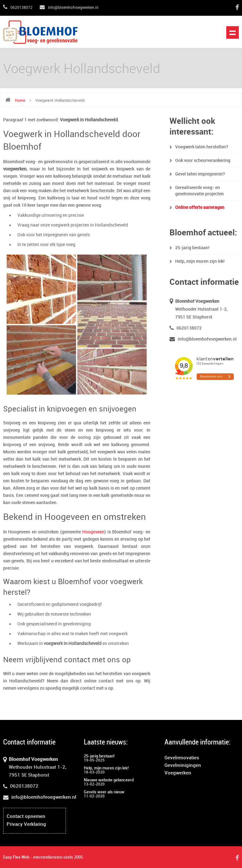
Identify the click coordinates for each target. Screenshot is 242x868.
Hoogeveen (93, 532)
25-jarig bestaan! (192, 248)
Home (20, 101)
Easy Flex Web (16, 857)
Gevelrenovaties (182, 758)
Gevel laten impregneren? (200, 174)
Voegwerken (178, 773)
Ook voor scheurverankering (203, 161)
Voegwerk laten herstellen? (202, 147)
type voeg (66, 245)
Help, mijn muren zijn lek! (200, 261)
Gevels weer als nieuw (104, 792)
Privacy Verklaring (26, 825)
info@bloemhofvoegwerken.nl (69, 8)
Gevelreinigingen (183, 766)
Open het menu (233, 32)
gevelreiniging (77, 624)
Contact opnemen (26, 817)
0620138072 (18, 8)
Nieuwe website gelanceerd (109, 780)
